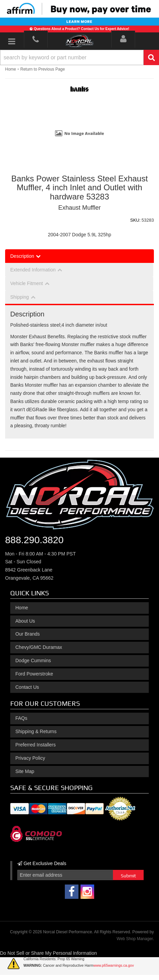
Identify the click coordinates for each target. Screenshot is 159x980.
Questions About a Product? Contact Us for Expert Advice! (81, 29)
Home (11, 69)
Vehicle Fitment (27, 283)
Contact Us (27, 687)
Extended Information (33, 270)
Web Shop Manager (135, 939)
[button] (79, 57)
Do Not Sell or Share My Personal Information (48, 953)
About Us (25, 621)
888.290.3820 (34, 540)
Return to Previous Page (42, 69)
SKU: (135, 220)
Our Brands (28, 634)
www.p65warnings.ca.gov (114, 965)
